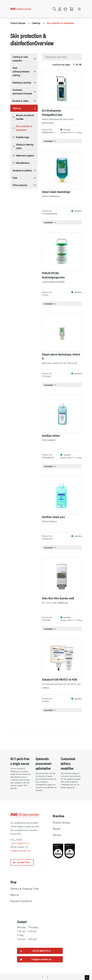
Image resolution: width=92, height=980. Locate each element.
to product (50, 141)
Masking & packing (22, 82)
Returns (14, 895)
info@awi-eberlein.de (20, 851)
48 (80, 64)
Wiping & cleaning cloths (25, 146)
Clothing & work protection (20, 59)
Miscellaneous (23, 163)
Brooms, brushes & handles (25, 117)
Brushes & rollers (20, 101)
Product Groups (18, 23)
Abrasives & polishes (22, 170)
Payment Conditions (21, 901)
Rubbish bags (22, 137)
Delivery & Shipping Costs (25, 888)
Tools (15, 178)
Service (57, 835)
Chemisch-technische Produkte (22, 92)
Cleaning (36, 23)
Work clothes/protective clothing (21, 71)
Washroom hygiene (25, 155)
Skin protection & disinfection (60, 23)
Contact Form (23, 862)
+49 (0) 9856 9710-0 (20, 843)
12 (74, 64)
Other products (20, 185)
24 (77, 64)
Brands (57, 829)
